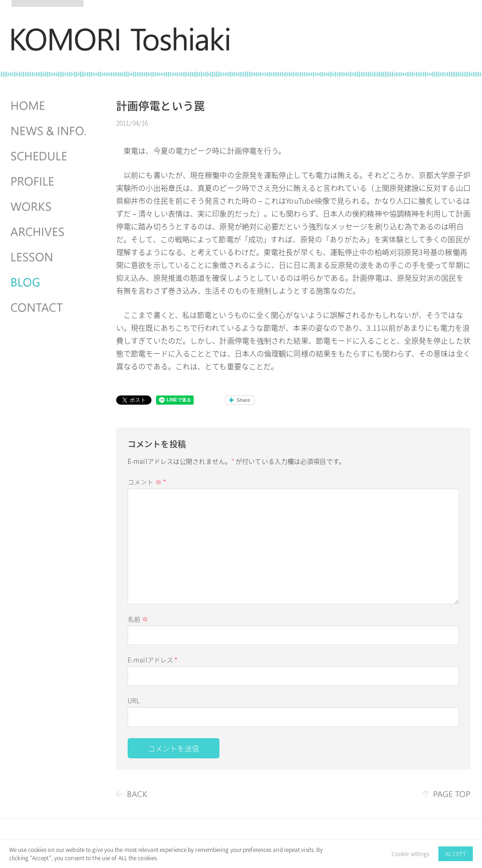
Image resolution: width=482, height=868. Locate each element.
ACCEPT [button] (456, 854)
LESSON (50, 257)
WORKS (50, 207)
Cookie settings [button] (411, 854)
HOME (50, 106)
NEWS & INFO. (50, 131)
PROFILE (50, 182)
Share (243, 400)
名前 (138, 619)
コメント (147, 482)
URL (134, 701)
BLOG (50, 283)
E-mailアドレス (153, 660)
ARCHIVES (50, 232)
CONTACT (50, 308)
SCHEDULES (50, 156)
